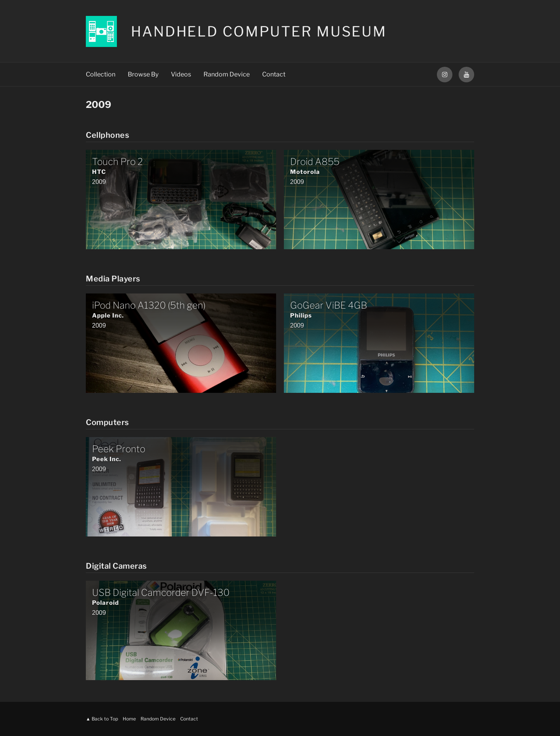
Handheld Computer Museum (259, 31)
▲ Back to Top (102, 719)
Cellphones (107, 135)
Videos (181, 74)
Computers (107, 422)
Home (129, 719)
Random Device (227, 74)
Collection (101, 74)
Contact (274, 74)
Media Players (113, 279)
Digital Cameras (116, 566)
